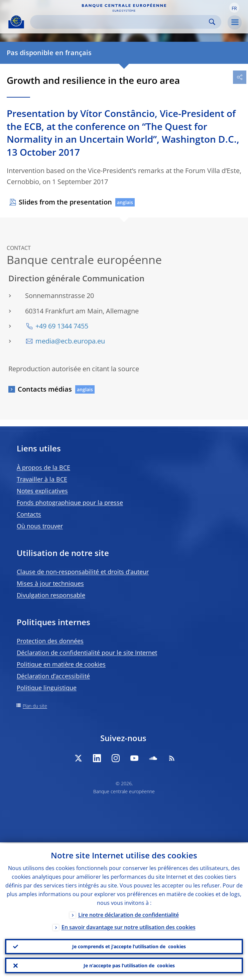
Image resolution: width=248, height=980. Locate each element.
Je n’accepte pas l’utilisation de (129, 965)
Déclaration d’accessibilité (53, 676)
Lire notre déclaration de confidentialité (129, 914)
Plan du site (35, 706)
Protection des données (50, 641)
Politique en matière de (61, 664)
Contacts (29, 514)
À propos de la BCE (43, 467)
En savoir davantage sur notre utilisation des (129, 926)
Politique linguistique (47, 688)
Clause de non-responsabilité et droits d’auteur (83, 572)
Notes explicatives (42, 491)
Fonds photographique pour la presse (70, 503)
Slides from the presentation (65, 202)
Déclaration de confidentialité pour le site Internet (87, 653)
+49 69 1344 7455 (62, 326)
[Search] (120, 22)
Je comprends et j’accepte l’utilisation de (129, 946)
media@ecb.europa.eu (70, 341)
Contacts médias (45, 389)
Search (212, 22)
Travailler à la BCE (42, 479)
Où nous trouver (40, 526)
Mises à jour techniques (50, 583)
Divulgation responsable (51, 595)
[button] (234, 8)
